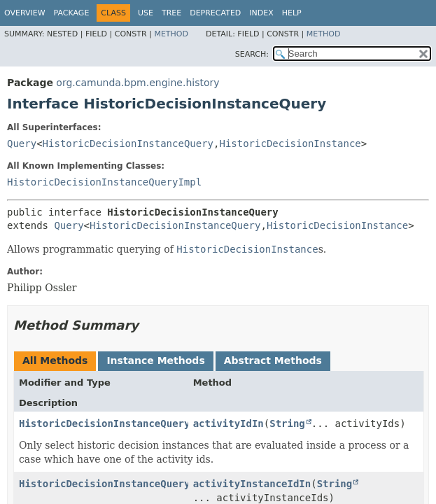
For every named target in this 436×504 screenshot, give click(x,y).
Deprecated (215, 13)
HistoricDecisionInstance (290, 143)
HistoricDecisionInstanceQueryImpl (104, 182)
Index (261, 13)
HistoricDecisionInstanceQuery (128, 143)
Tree (171, 13)
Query (22, 143)
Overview (25, 13)
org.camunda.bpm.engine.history (138, 83)
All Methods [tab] (55, 360)
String (287, 423)
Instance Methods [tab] (155, 360)
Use (146, 13)
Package (72, 13)
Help (292, 13)
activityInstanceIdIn (252, 484)
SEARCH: (252, 54)
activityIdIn (228, 423)
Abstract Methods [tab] (273, 360)
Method (171, 34)
